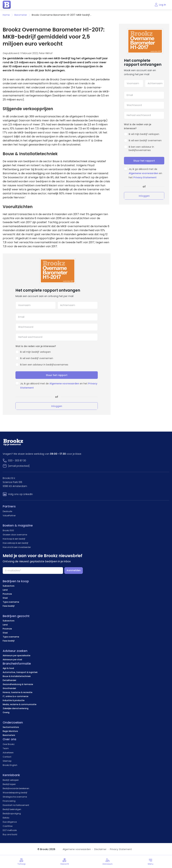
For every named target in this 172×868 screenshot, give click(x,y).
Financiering (9, 801)
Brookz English (10, 765)
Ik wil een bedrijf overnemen (37, 358)
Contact (7, 757)
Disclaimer (100, 849)
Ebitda (6, 818)
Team (6, 748)
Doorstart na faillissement (16, 805)
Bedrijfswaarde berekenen (16, 788)
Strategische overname (15, 797)
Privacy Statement (145, 177)
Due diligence (10, 822)
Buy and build (10, 834)
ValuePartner (9, 516)
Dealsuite (7, 511)
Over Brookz (9, 744)
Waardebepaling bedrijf (15, 793)
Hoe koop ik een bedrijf (14, 539)
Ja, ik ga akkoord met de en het (145, 173)
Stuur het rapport (57, 375)
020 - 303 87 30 (17, 461)
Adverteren (8, 753)
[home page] (7, 5)
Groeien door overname (15, 535)
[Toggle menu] (150, 862)
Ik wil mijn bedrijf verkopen (35, 352)
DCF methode (10, 830)
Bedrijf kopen (9, 784)
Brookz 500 (8, 530)
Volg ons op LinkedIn (20, 494)
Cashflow (8, 826)
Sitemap (7, 761)
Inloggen (57, 406)
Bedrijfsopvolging (12, 814)
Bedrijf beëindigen (12, 809)
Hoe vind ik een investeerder (17, 547)
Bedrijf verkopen (11, 780)
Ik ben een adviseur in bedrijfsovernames (44, 365)
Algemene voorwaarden (64, 384)
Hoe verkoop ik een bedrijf (15, 543)
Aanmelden (74, 570)
